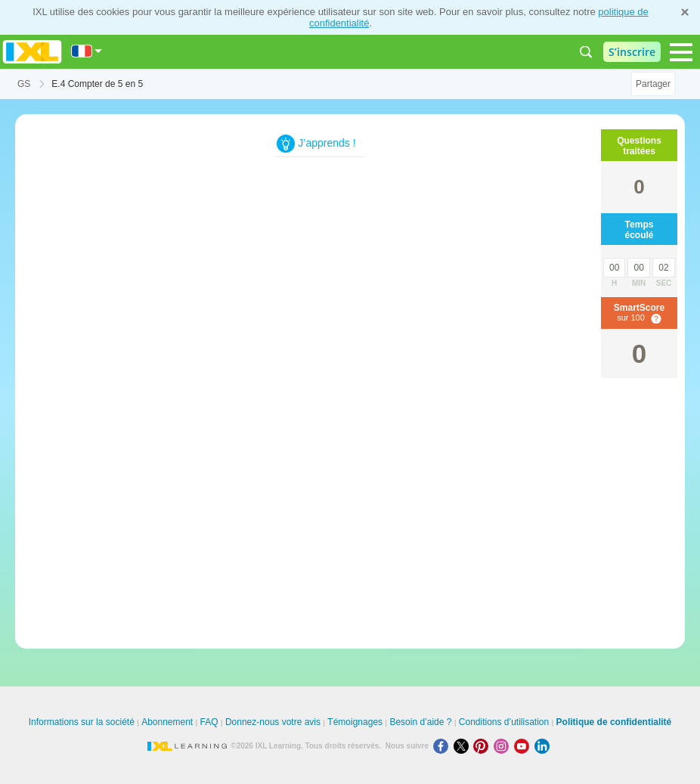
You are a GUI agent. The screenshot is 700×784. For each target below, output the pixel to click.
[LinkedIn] (544, 746)
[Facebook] (443, 746)
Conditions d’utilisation (504, 722)
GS (24, 84)
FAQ (209, 722)
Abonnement (167, 722)
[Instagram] (504, 746)
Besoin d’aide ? (420, 722)
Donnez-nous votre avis (273, 722)
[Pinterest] (483, 746)
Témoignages (355, 722)
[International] (87, 51)
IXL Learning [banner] (32, 52)
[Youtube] (524, 746)
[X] (464, 746)
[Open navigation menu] (681, 52)
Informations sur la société (82, 722)
